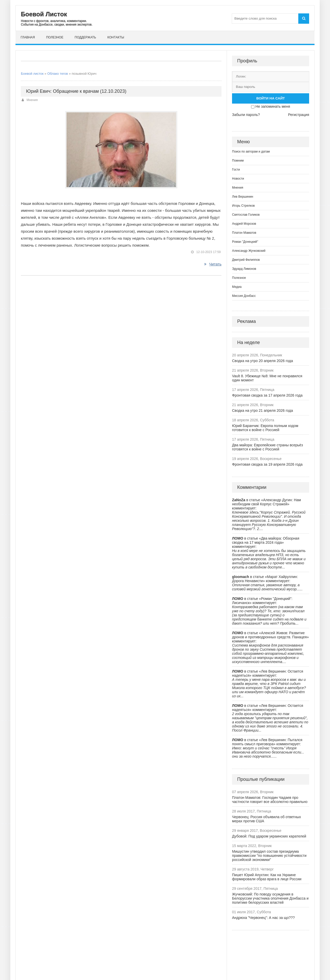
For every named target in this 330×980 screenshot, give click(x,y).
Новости (238, 179)
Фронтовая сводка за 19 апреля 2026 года (267, 464)
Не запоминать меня (273, 106)
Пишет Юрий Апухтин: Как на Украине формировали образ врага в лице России (267, 877)
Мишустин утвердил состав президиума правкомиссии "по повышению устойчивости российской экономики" (269, 856)
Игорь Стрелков (243, 206)
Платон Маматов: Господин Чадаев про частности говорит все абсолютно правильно (270, 800)
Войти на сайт (270, 98)
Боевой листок (32, 74)
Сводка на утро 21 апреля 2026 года (262, 411)
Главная (28, 37)
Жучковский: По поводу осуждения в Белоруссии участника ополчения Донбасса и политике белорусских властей (270, 898)
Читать (213, 264)
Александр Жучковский (249, 251)
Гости (236, 170)
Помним (238, 161)
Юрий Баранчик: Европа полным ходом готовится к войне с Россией (265, 428)
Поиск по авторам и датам (251, 152)
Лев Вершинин (243, 197)
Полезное (55, 37)
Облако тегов (57, 74)
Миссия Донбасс (244, 296)
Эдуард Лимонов (244, 269)
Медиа (237, 287)
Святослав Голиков (246, 215)
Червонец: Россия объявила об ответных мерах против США (266, 819)
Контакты (116, 37)
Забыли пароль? (246, 115)
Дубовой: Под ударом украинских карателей (269, 836)
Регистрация (299, 115)
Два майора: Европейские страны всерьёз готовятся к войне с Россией (267, 447)
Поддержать (85, 37)
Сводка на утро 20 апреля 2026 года (262, 361)
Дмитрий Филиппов (246, 260)
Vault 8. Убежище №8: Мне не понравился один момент (267, 378)
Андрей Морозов (244, 224)
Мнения (32, 100)
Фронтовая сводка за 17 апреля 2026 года (267, 395)
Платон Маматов (244, 233)
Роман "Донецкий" (245, 242)
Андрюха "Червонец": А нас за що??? (263, 918)
